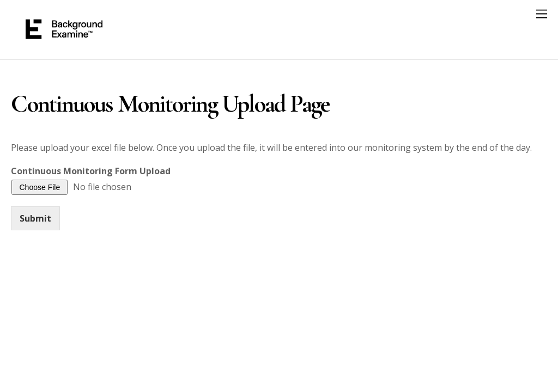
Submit (35, 218)
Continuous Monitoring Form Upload (91, 171)
